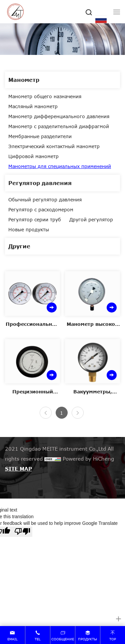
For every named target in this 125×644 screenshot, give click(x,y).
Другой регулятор (91, 219)
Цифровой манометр (33, 156)
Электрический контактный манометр (54, 146)
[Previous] (46, 413)
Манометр (24, 80)
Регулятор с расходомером (41, 210)
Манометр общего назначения (45, 96)
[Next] (78, 413)
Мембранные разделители (40, 136)
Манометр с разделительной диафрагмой (59, 126)
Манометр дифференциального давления (59, 116)
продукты (87, 639)
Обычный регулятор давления (45, 200)
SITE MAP (18, 469)
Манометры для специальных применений (60, 166)
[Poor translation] (22, 532)
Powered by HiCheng (88, 459)
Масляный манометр (33, 106)
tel (38, 639)
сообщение (63, 639)
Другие (19, 246)
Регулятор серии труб (35, 219)
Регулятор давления (40, 183)
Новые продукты (29, 229)
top (113, 639)
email (12, 639)
